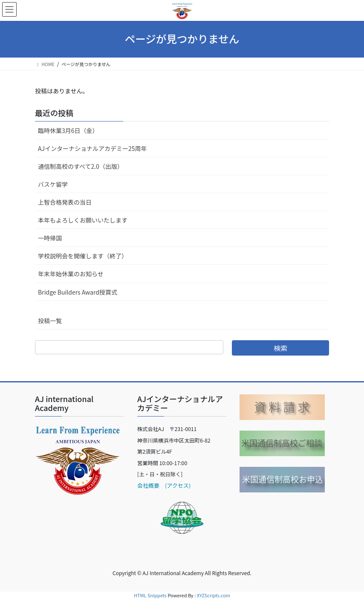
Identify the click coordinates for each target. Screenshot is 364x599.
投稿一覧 (50, 321)
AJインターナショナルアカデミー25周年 (92, 148)
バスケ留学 (53, 184)
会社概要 (148, 485)
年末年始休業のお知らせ (71, 274)
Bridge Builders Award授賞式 (78, 292)
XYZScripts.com (214, 595)
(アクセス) (175, 485)
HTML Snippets (150, 595)
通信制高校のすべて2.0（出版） (81, 166)
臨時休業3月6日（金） (68, 130)
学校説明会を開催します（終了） (83, 256)
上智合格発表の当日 (65, 202)
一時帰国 (50, 238)
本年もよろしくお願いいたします (83, 220)
